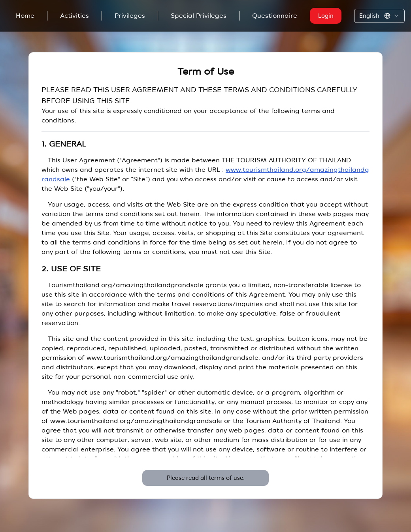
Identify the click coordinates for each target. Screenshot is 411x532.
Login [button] (326, 16)
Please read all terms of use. (206, 478)
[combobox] (379, 16)
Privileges (130, 16)
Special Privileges (199, 16)
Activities (74, 16)
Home (25, 16)
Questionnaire (275, 16)
